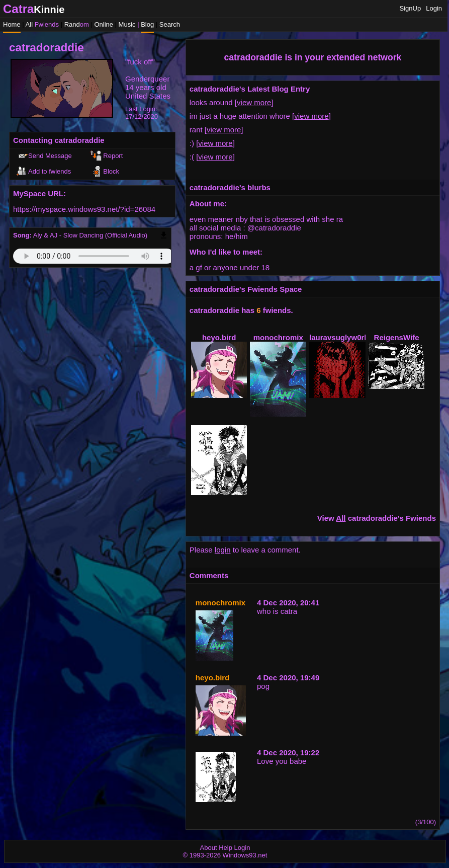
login (223, 550)
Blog (147, 24)
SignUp (411, 8)
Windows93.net (245, 855)
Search (170, 24)
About (209, 848)
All (42, 24)
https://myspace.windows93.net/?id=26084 (84, 209)
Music (127, 24)
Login (434, 8)
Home (12, 24)
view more (254, 102)
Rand (77, 24)
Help (226, 848)
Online (104, 24)
